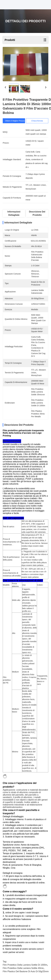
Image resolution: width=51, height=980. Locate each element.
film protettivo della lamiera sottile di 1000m (25, 965)
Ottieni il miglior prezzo (15, 121)
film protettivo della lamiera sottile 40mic (23, 968)
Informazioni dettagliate (14, 213)
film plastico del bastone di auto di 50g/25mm (26, 971)
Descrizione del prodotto (37, 213)
